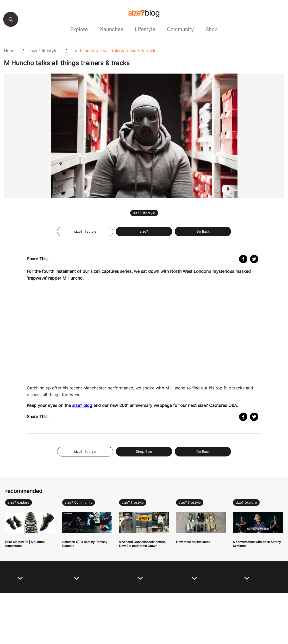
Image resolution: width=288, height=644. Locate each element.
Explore (79, 29)
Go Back (203, 231)
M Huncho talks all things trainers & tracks (116, 51)
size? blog (82, 405)
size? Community (79, 502)
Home (10, 51)
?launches (111, 29)
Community (180, 29)
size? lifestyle (44, 51)
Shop (212, 29)
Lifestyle (145, 29)
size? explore (19, 502)
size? (144, 231)
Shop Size (144, 452)
